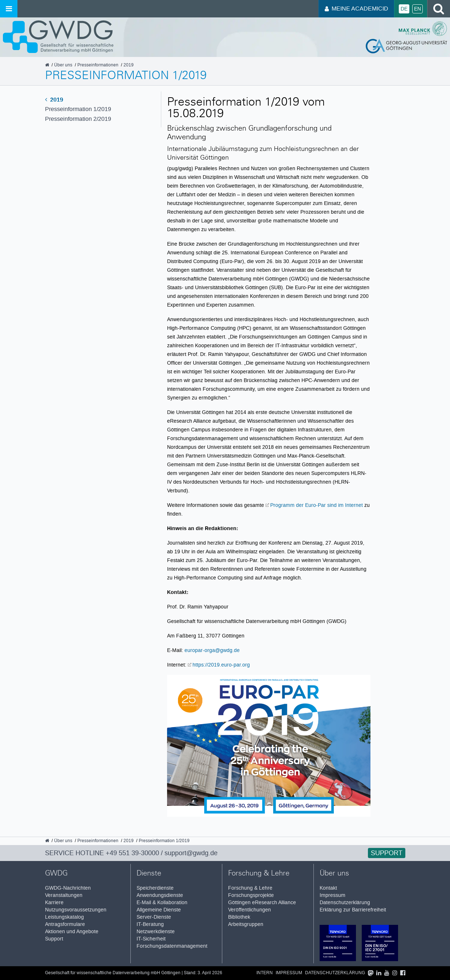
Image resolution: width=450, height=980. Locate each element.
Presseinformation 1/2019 (78, 109)
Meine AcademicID (356, 9)
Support (387, 853)
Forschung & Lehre (250, 888)
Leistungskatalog (64, 917)
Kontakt (328, 888)
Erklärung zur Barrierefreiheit (353, 910)
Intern (265, 973)
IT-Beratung (150, 924)
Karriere (54, 903)
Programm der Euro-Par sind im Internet (317, 505)
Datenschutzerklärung (345, 903)
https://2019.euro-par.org (221, 665)
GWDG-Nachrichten (68, 888)
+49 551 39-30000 (132, 853)
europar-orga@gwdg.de (212, 650)
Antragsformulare (65, 924)
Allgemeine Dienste (159, 910)
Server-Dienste (154, 917)
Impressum (333, 895)
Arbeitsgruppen (246, 924)
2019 (54, 100)
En (417, 9)
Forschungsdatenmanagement (172, 946)
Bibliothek (239, 917)
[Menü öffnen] (9, 9)
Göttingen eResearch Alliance (262, 903)
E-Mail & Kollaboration (162, 903)
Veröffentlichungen (250, 910)
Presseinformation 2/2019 (78, 119)
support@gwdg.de (191, 853)
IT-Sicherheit (151, 939)
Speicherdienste (155, 888)
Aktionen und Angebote (72, 932)
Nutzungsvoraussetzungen (76, 910)
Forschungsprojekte (251, 895)
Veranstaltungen (64, 895)
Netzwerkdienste (156, 932)
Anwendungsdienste (160, 895)
